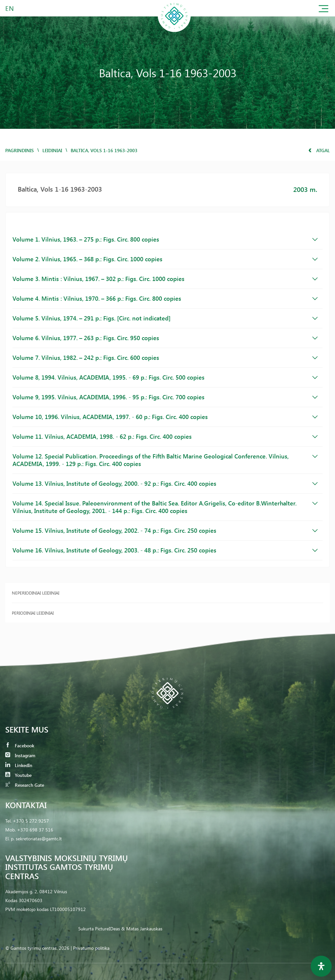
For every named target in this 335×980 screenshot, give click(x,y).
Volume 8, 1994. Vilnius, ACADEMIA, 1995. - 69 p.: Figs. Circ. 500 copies (165, 377)
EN (10, 8)
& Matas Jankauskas (142, 929)
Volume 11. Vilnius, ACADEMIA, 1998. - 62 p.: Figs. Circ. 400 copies (165, 436)
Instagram (20, 755)
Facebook (20, 746)
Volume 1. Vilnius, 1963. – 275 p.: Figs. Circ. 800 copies (165, 239)
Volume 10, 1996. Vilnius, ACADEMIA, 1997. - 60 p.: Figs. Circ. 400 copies (165, 417)
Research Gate (25, 785)
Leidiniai (52, 150)
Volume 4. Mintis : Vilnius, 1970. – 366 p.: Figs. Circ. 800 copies (165, 298)
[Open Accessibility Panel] (321, 966)
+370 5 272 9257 (31, 821)
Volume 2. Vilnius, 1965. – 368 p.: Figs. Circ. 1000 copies (165, 259)
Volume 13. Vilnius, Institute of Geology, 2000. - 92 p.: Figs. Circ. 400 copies (165, 483)
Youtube (18, 775)
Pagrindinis (20, 150)
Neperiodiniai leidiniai (36, 593)
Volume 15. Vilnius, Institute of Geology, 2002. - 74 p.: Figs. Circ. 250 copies (165, 530)
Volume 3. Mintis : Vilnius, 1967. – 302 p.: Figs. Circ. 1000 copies (165, 279)
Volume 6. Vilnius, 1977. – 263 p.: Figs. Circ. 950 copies (165, 338)
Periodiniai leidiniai (33, 613)
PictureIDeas (108, 929)
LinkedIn (19, 765)
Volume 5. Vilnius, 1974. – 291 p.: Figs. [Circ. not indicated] (165, 318)
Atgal (319, 150)
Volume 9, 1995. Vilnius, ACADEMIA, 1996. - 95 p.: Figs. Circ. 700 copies (165, 397)
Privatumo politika (91, 948)
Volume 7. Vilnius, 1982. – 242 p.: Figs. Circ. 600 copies (165, 358)
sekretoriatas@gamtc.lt (39, 839)
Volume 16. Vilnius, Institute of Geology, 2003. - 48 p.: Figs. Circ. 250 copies (165, 550)
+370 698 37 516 (35, 830)
